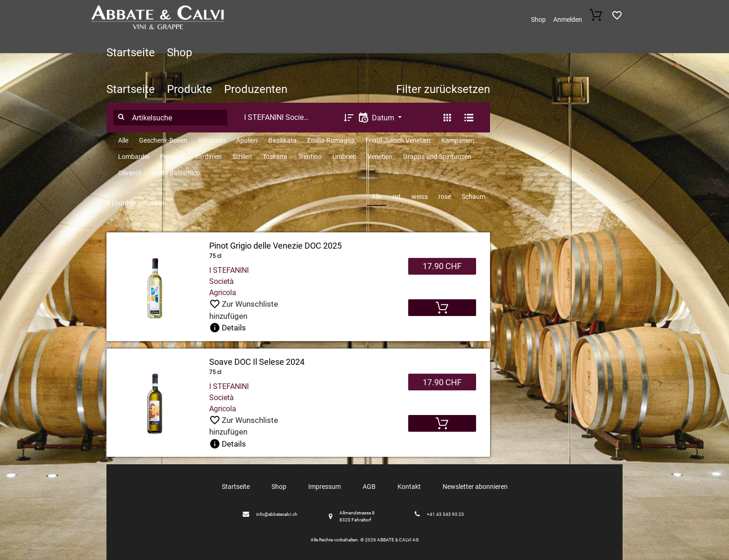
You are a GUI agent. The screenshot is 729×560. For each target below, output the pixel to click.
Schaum (474, 197)
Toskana (275, 157)
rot (397, 197)
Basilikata (282, 140)
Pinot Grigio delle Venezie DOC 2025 (275, 246)
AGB (369, 487)
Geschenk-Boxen (163, 140)
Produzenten (256, 89)
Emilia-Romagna (331, 140)
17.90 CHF (442, 266)
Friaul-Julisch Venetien (398, 140)
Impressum (325, 487)
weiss (420, 197)
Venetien (380, 157)
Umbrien (345, 157)
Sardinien (208, 157)
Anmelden (568, 20)
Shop (538, 20)
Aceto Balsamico (176, 173)
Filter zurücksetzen (443, 89)
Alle (123, 140)
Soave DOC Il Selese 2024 (257, 362)
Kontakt (409, 487)
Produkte (189, 89)
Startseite (131, 53)
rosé (445, 197)
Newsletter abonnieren (475, 487)
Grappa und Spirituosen (437, 157)
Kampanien (458, 140)
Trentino (310, 157)
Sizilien (242, 157)
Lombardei (134, 157)
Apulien (247, 140)
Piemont (172, 157)
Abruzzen (212, 140)
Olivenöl (129, 173)
